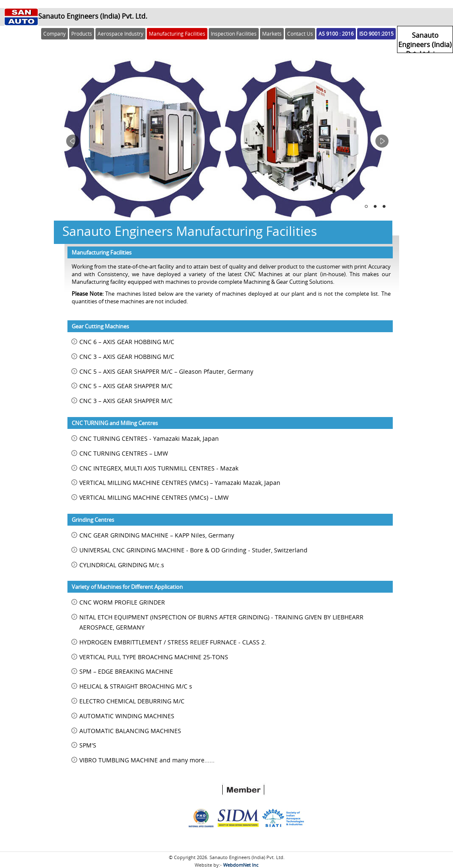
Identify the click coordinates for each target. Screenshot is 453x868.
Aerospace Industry (120, 34)
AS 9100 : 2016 (336, 34)
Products (82, 34)
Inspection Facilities (234, 34)
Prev (73, 141)
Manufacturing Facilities (177, 34)
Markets (272, 34)
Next (382, 141)
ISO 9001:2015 (376, 34)
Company (55, 34)
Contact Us (300, 34)
